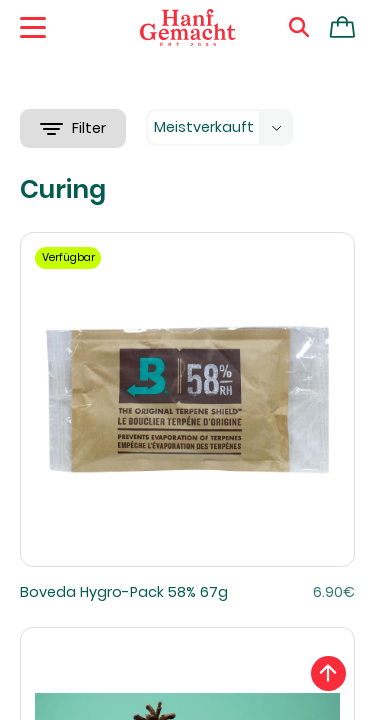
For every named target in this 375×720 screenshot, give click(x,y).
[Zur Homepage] (188, 28)
